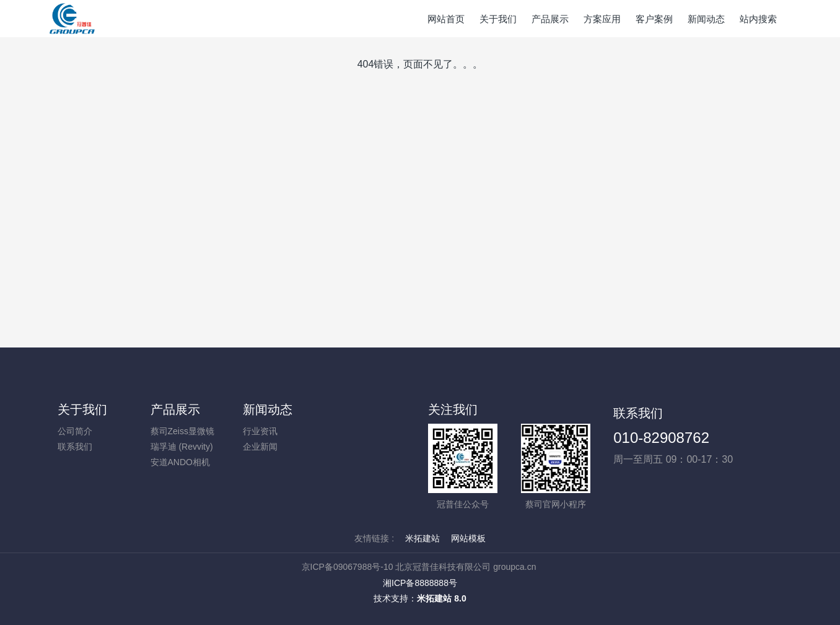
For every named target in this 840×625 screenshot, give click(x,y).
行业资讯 (260, 431)
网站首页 (446, 19)
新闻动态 (268, 409)
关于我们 (82, 409)
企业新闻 (260, 447)
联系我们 (75, 447)
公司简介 (75, 431)
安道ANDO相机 (180, 462)
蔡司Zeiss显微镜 (182, 431)
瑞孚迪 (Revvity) (182, 447)
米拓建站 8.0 (441, 598)
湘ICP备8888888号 (420, 583)
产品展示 (175, 409)
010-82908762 (661, 438)
